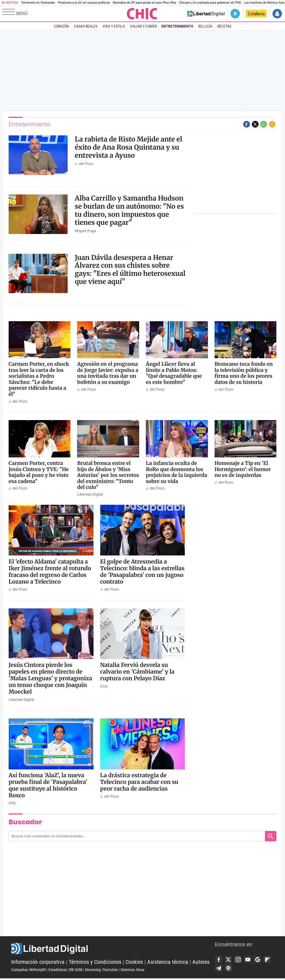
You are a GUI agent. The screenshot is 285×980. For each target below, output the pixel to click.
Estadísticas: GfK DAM (65, 971)
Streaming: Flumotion (101, 971)
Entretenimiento (177, 26)
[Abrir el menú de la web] (64, 14)
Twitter (230, 960)
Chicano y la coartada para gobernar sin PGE (210, 3)
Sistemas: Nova (132, 971)
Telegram (230, 969)
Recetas (224, 26)
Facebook (219, 960)
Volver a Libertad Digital (206, 14)
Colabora (256, 14)
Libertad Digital (113, 949)
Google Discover (261, 960)
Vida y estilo (114, 26)
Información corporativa (38, 963)
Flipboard (219, 969)
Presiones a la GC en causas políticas (84, 3)
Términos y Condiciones (95, 963)
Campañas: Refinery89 (29, 971)
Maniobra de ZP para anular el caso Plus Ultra (144, 3)
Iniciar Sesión (277, 14)
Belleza (205, 26)
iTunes (240, 969)
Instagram (240, 960)
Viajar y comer (143, 26)
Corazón (61, 26)
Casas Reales (86, 26)
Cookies (134, 963)
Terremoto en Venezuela (38, 3)
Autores (201, 963)
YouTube (250, 960)
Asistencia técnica (168, 963)
